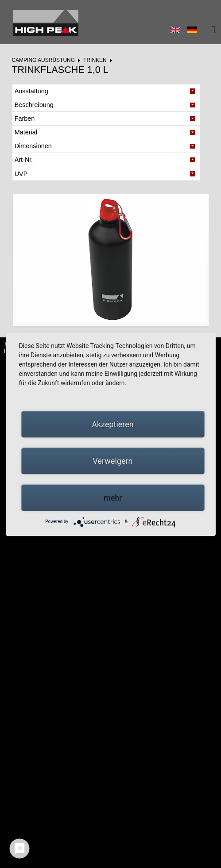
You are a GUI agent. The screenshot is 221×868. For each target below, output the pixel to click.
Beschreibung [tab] (34, 105)
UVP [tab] (21, 174)
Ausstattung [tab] (31, 91)
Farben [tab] (25, 119)
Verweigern (112, 461)
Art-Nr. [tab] (24, 160)
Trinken (95, 60)
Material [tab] (26, 132)
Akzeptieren (113, 424)
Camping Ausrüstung (43, 60)
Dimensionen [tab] (33, 146)
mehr (113, 497)
